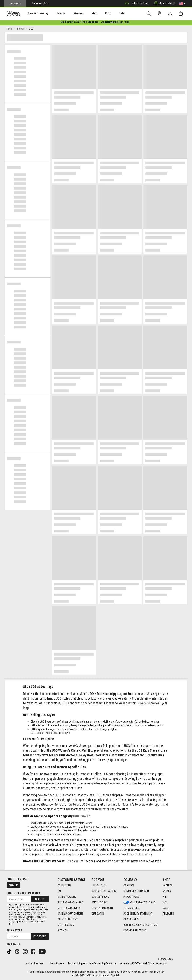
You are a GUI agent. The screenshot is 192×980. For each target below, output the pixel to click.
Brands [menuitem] (55, 13)
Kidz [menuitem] (96, 13)
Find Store (40, 936)
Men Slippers (57, 963)
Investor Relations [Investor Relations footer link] (135, 931)
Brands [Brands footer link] (167, 886)
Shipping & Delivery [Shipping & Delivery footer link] (69, 908)
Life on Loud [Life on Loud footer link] (99, 886)
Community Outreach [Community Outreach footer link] (136, 891)
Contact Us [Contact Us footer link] (64, 886)
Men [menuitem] (84, 13)
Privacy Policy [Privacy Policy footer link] (132, 897)
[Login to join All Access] (79, 23)
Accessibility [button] (163, 3)
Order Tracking (136, 3)
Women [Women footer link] (167, 891)
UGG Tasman (37, 734)
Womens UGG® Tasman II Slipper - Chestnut (143, 963)
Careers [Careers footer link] (129, 886)
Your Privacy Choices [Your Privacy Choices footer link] (139, 902)
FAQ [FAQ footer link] (60, 891)
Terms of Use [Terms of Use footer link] (131, 908)
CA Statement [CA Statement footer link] (132, 919)
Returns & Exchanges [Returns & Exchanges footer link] (71, 902)
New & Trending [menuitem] (34, 13)
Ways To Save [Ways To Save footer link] (100, 902)
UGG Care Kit (82, 817)
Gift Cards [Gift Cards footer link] (98, 914)
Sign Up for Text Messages (24, 893)
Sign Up (13, 885)
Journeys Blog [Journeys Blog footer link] (100, 897)
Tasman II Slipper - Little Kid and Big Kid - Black (92, 963)
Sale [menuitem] (108, 13)
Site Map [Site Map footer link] (63, 931)
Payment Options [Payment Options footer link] (68, 919)
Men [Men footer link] (165, 897)
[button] (182, 3)
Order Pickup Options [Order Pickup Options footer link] (70, 914)
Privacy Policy (15, 917)
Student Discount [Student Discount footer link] (102, 908)
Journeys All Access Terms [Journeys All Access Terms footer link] (140, 925)
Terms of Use (33, 914)
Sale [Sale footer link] (166, 908)
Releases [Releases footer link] (168, 914)
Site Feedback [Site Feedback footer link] (66, 925)
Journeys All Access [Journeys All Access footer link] (104, 891)
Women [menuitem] (71, 13)
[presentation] (35, 13)
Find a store (14, 930)
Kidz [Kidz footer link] (165, 902)
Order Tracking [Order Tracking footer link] (67, 897)
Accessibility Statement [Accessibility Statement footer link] (138, 914)
